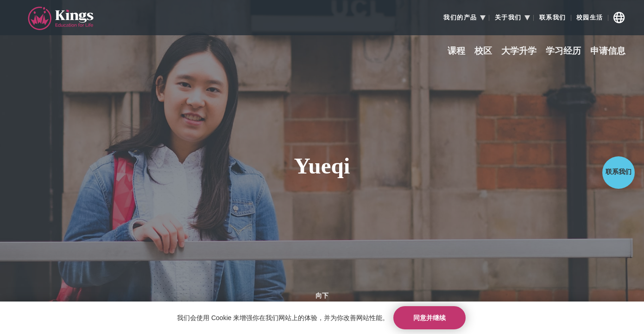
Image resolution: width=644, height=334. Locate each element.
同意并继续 (429, 318)
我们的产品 (460, 18)
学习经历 (563, 51)
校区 (483, 51)
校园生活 (590, 18)
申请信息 (608, 51)
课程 (456, 51)
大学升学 (519, 51)
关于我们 (508, 18)
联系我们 (553, 18)
